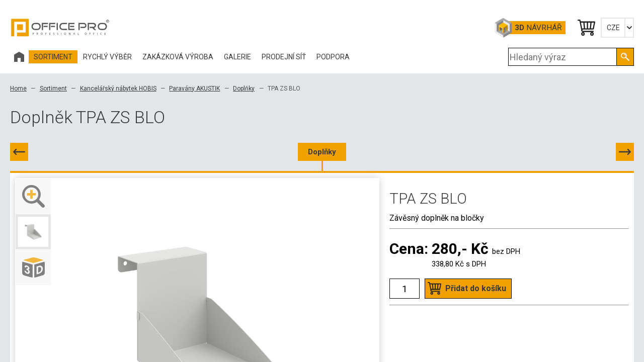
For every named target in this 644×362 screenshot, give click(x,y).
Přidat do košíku (476, 288)
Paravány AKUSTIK (194, 88)
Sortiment (53, 88)
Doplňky (244, 88)
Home (18, 88)
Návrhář (538, 28)
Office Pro (60, 28)
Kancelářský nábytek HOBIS (118, 88)
